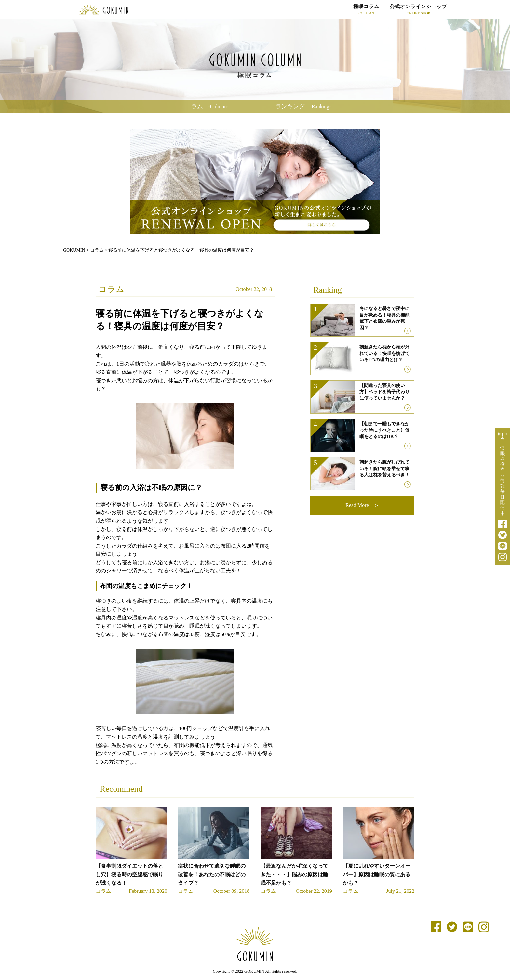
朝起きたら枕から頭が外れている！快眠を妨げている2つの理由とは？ (384, 353)
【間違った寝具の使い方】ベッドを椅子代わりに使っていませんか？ (384, 392)
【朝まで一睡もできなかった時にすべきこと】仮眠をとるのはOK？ (384, 430)
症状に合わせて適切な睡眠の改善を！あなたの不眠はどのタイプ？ (212, 874)
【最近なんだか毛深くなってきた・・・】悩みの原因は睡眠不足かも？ (294, 874)
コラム (207, 106)
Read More (357, 505)
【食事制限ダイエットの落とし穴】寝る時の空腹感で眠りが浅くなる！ (129, 874)
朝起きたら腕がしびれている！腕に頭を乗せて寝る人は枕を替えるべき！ (384, 469)
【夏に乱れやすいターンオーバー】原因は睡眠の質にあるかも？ (377, 874)
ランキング (303, 106)
